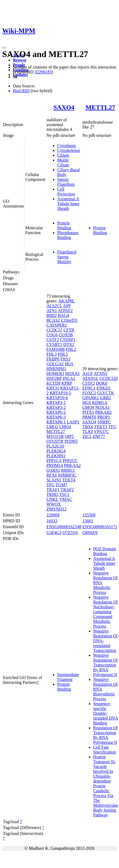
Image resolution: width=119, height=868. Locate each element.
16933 (52, 521)
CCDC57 (55, 330)
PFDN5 (71, 441)
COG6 (52, 335)
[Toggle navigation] (4, 48)
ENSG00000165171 (100, 527)
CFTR (69, 330)
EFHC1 (89, 388)
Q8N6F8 (90, 533)
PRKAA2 (72, 465)
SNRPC (104, 422)
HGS (69, 364)
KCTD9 (53, 383)
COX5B (66, 335)
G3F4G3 (54, 533)
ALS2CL (54, 306)
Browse (20, 60)
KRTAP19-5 (60, 393)
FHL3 (52, 354)
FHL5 (63, 354)
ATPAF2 (65, 311)
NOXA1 (102, 407)
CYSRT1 (54, 344)
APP (67, 306)
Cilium (63, 155)
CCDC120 (109, 378)
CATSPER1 (57, 325)
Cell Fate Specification (104, 750)
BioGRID (21, 91)
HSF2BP (54, 378)
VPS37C (102, 432)
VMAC (66, 499)
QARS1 (53, 470)
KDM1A (100, 403)
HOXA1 (73, 374)
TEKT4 (69, 480)
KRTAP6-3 (56, 417)
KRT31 (53, 388)
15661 (88, 521)
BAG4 (63, 315)
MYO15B (55, 436)
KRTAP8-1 (56, 422)
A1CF (88, 374)
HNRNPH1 (56, 369)
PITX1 (88, 412)
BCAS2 (53, 320)
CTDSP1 (68, 340)
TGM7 (62, 485)
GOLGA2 (55, 364)
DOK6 (102, 383)
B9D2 (52, 315)
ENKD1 (104, 388)
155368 (89, 515)
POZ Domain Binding (105, 551)
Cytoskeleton (68, 150)
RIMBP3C (67, 475)
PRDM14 (55, 465)
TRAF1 (53, 490)
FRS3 (65, 359)
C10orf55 (69, 320)
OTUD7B (55, 441)
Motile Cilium (63, 162)
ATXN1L (91, 378)
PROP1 (104, 417)
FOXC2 (89, 393)
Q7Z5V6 (70, 533)
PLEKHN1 (56, 456)
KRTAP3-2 (56, 407)
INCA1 (69, 378)
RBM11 (68, 470)
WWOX (54, 504)
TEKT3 (101, 427)
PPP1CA (54, 461)
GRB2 (105, 398)
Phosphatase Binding (68, 235)
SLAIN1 (54, 480)
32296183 (43, 72)
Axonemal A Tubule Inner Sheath (68, 204)
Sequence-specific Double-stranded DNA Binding (106, 713)
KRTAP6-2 (56, 412)
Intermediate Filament (68, 677)
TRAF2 (67, 490)
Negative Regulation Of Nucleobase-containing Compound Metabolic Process (105, 612)
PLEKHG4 (56, 451)
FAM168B (56, 349)
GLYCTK (105, 393)
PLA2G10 (55, 446)
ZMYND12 (57, 509)
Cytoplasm (66, 146)
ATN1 (52, 311)
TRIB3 (52, 494)
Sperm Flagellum (66, 182)
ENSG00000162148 (64, 527)
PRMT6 (89, 417)
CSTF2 (53, 340)
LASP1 (73, 422)
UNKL (52, 499)
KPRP (66, 383)
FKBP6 (53, 359)
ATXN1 (101, 374)
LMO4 (65, 427)
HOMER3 (55, 374)
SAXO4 (64, 107)
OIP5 (69, 436)
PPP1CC (70, 461)
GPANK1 (91, 398)
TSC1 (64, 494)
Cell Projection (66, 192)
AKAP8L (66, 301)
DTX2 (69, 344)
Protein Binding (64, 225)
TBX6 (88, 427)
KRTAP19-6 (57, 398)
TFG (51, 485)
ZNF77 (99, 436)
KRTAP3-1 (56, 403)
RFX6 (52, 475)
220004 (53, 515)
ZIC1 (87, 436)
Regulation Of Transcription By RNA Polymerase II (105, 735)
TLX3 (88, 432)
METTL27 (100, 107)
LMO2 (52, 427)
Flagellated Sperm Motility (67, 257)
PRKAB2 (103, 412)
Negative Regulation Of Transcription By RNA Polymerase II (105, 665)
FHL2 (71, 349)
